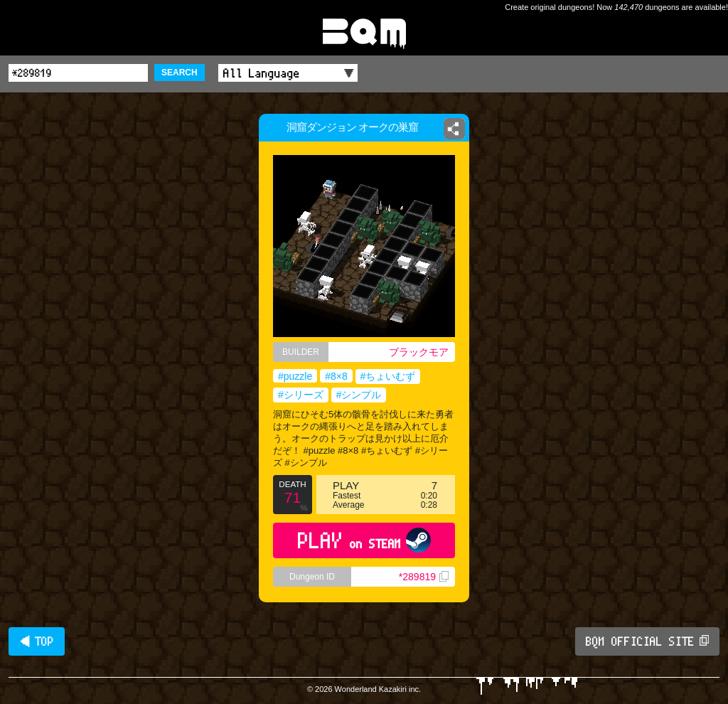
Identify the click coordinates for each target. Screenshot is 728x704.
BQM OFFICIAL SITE (647, 641)
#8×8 (336, 376)
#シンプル (359, 395)
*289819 (424, 577)
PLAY (364, 540)
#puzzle (295, 376)
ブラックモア (419, 352)
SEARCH (180, 73)
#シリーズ (301, 395)
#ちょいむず (388, 376)
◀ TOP (37, 641)
